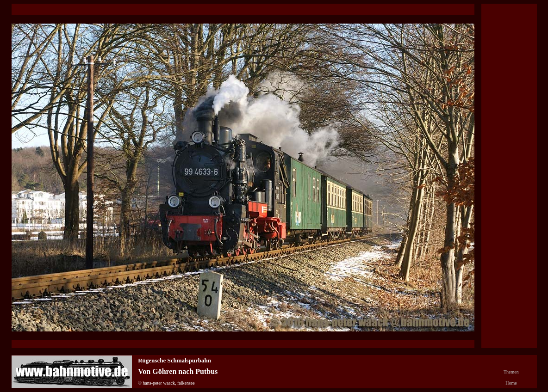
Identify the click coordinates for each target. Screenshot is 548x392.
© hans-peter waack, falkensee (166, 383)
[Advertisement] (509, 162)
